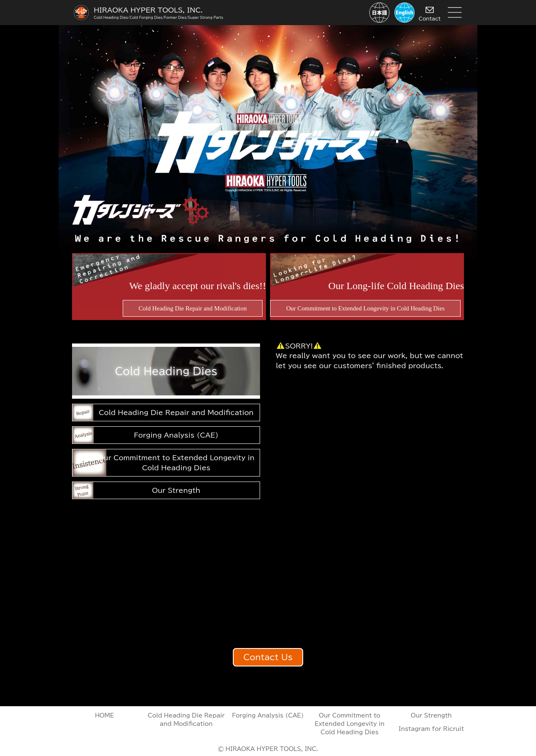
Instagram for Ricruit (431, 729)
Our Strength (176, 490)
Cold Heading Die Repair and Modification (176, 413)
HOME (105, 715)
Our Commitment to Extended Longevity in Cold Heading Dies (176, 463)
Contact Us (268, 657)
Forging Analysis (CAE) (176, 435)
